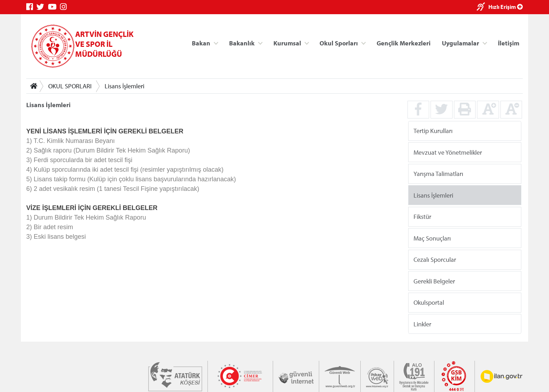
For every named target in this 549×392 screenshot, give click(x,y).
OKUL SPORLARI (70, 86)
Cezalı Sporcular (435, 260)
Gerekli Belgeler (434, 281)
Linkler (422, 324)
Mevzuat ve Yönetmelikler (448, 152)
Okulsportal (429, 302)
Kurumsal (287, 43)
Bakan (201, 43)
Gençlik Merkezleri (404, 43)
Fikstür (422, 217)
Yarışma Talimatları (438, 174)
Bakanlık (242, 43)
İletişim (509, 43)
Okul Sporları (339, 43)
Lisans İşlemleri (124, 86)
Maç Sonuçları (432, 238)
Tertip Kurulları (433, 131)
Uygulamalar (461, 43)
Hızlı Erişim (506, 7)
